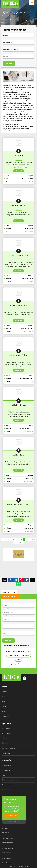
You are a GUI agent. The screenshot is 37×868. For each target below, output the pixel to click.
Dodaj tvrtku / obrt (11, 815)
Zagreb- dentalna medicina (15, 651)
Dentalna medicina (8, 748)
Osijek (4, 706)
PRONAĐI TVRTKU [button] (9, 592)
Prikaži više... (6, 716)
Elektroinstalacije (8, 785)
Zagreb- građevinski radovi (18, 664)
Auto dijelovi (6, 728)
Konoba (5, 775)
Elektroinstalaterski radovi (11, 780)
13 (35, 539)
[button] (32, 3)
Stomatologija (7, 765)
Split (30, 651)
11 (29, 539)
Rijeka (19, 660)
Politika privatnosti (8, 848)
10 (27, 539)
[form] (18, 46)
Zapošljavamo (7, 859)
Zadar (4, 711)
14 (15, 542)
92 (20, 542)
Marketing (5, 833)
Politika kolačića (7, 853)
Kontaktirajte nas (8, 843)
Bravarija (5, 738)
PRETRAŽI (9, 63)
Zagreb (5, 692)
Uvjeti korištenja (7, 838)
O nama (5, 828)
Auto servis (6, 733)
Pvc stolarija (6, 770)
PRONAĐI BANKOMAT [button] (10, 597)
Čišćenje (5, 743)
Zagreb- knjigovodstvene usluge (19, 656)
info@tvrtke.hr (14, 822)
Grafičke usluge (7, 863)
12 (32, 539)
